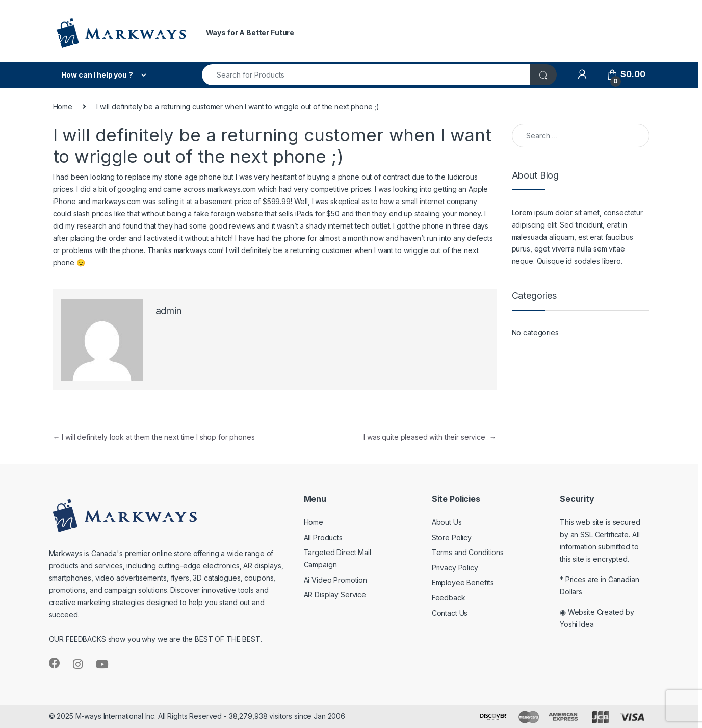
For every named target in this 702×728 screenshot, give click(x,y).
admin (168, 311)
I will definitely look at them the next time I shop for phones (154, 437)
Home (63, 106)
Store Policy (452, 537)
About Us (447, 522)
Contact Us (450, 613)
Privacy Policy (455, 568)
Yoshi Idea (577, 624)
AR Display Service (335, 595)
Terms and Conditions (468, 552)
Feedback (449, 598)
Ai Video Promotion (335, 580)
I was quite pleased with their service (430, 437)
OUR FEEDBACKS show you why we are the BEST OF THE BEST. (155, 639)
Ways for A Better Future (250, 32)
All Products (323, 537)
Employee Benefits (463, 582)
